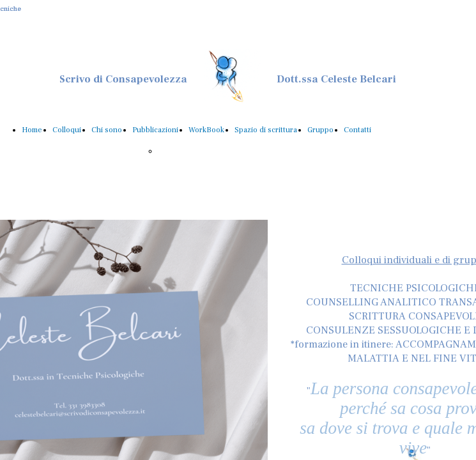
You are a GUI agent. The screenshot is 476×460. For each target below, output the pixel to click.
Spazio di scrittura (266, 130)
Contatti (357, 130)
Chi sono (107, 130)
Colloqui (67, 130)
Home (32, 130)
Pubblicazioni (155, 130)
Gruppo (320, 130)
